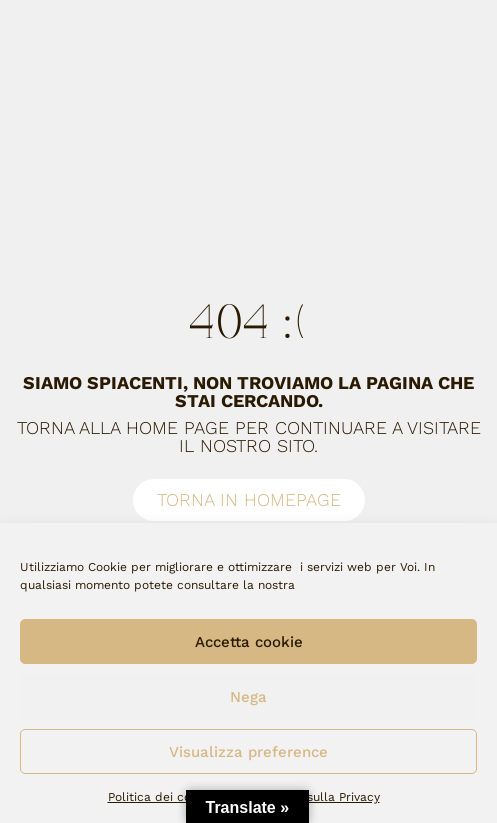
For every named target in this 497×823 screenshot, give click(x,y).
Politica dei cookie (161, 797)
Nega (248, 697)
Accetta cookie (249, 642)
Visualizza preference (248, 752)
